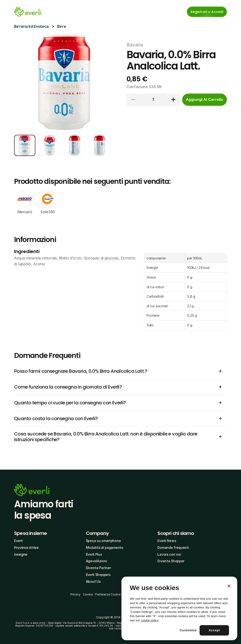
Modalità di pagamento (105, 548)
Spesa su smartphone (103, 541)
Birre (62, 26)
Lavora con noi (169, 554)
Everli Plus (94, 554)
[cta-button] (205, 100)
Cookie (88, 594)
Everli (18, 541)
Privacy (75, 594)
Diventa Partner (98, 568)
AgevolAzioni (96, 561)
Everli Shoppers (98, 575)
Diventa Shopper (171, 561)
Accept (214, 630)
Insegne (21, 554)
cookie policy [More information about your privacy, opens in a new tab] (150, 620)
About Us (93, 581)
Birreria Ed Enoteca (31, 26)
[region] (179, 608)
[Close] (229, 586)
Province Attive (26, 548)
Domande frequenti (173, 548)
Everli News (167, 541)
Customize (188, 630)
